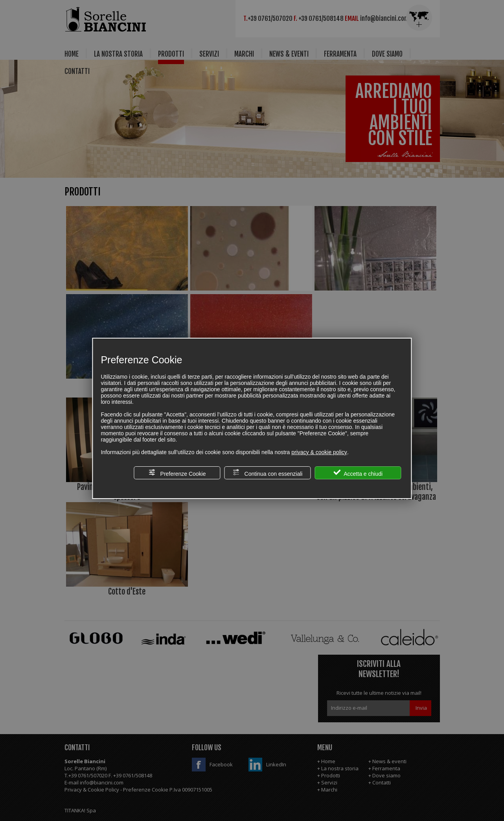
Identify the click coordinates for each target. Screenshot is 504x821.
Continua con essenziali (268, 473)
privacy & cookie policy (319, 452)
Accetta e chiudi (358, 473)
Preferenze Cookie (177, 473)
